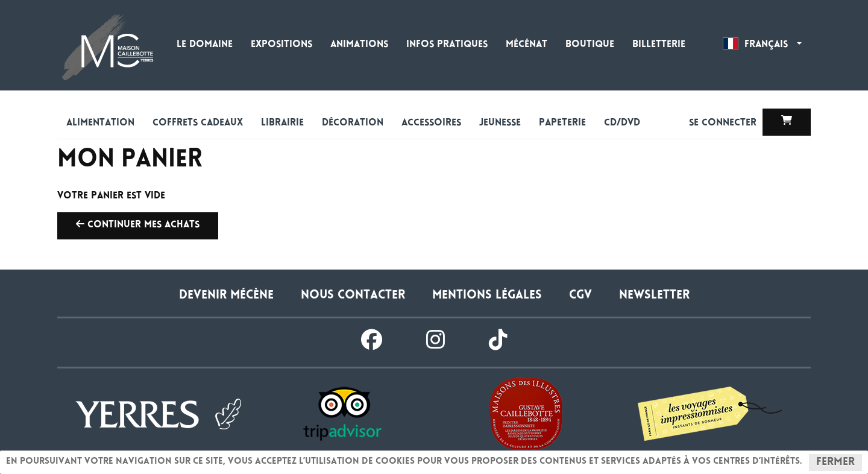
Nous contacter (353, 296)
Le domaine (205, 45)
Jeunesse (500, 123)
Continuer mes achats (138, 224)
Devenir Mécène (226, 296)
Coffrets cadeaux (198, 123)
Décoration (353, 123)
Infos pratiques (447, 45)
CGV (580, 296)
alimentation (100, 123)
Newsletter (654, 296)
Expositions (281, 45)
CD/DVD (622, 123)
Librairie (282, 123)
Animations (359, 45)
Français (762, 43)
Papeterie (562, 123)
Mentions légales (487, 296)
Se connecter (724, 123)
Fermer (835, 463)
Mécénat (527, 45)
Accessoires (431, 123)
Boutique (590, 45)
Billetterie (659, 45)
